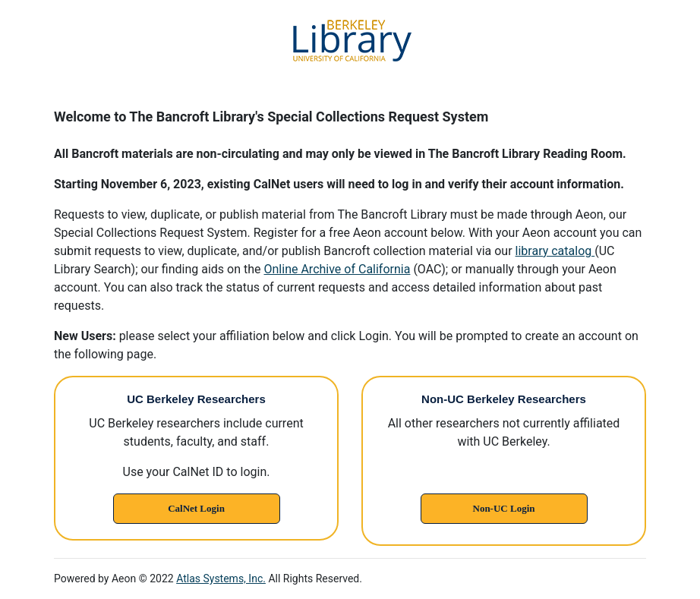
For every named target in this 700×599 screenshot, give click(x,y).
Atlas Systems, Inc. (221, 579)
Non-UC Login (504, 508)
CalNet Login (196, 508)
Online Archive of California (337, 269)
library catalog (555, 251)
